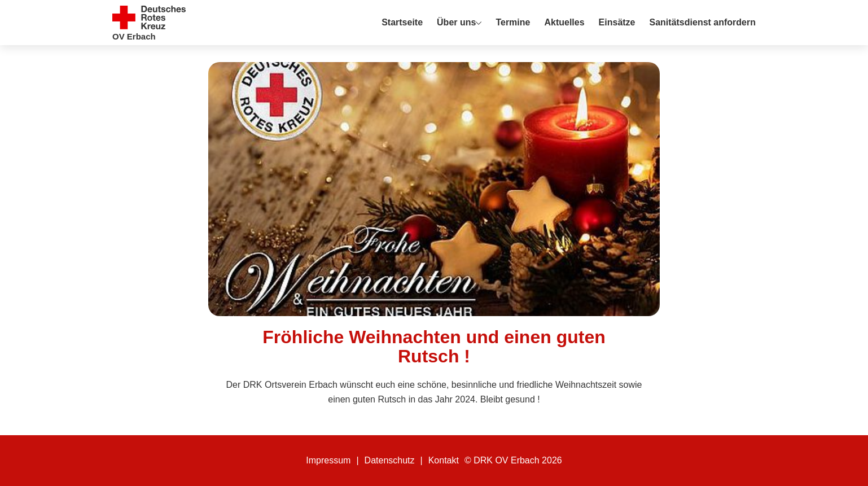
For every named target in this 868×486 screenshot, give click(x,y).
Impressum (328, 460)
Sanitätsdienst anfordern (703, 22)
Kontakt (444, 460)
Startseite (402, 22)
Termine (513, 22)
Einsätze (617, 22)
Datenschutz (390, 460)
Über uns (456, 22)
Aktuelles (564, 22)
